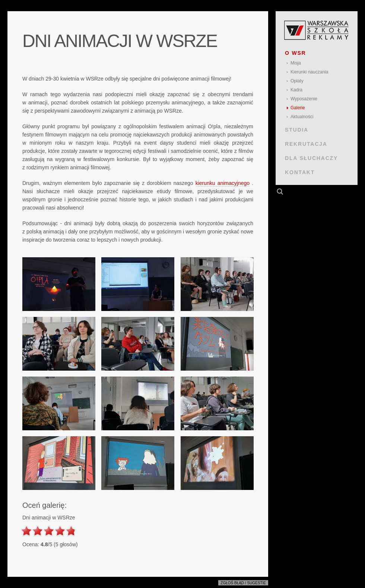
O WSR (296, 53)
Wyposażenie (304, 99)
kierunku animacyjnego (223, 183)
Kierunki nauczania (309, 72)
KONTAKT (300, 172)
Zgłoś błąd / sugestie (243, 583)
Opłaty (297, 81)
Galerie (298, 108)
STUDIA (297, 130)
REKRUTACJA (306, 144)
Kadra (296, 90)
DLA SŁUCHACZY (311, 158)
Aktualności (302, 117)
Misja (296, 63)
